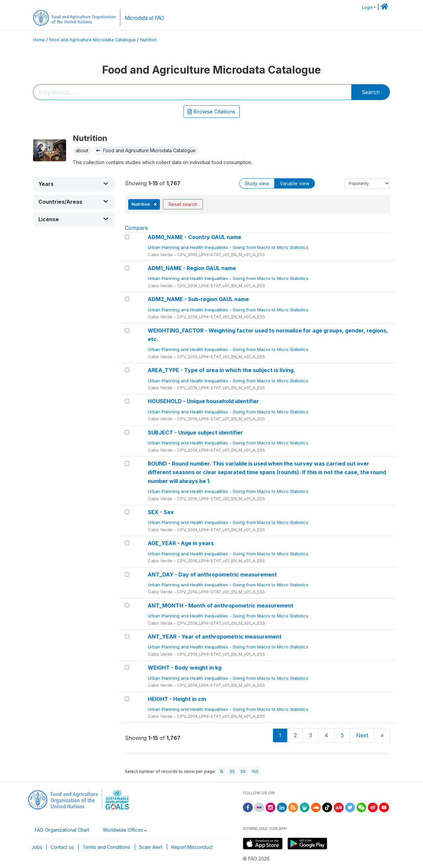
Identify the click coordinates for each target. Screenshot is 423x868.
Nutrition (148, 40)
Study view (257, 183)
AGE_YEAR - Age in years (181, 543)
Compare (136, 228)
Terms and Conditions (106, 847)
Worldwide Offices (123, 830)
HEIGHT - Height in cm (177, 699)
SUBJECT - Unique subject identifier (195, 433)
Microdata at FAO (144, 18)
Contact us (62, 847)
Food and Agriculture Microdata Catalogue (93, 40)
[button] (74, 184)
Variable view (295, 183)
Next (362, 735)
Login (367, 7)
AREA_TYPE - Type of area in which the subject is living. (221, 370)
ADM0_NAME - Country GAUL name (194, 237)
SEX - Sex (161, 512)
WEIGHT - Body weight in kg (185, 668)
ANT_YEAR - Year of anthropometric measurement (215, 637)
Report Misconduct (192, 847)
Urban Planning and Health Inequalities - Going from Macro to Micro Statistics (229, 247)
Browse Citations (211, 112)
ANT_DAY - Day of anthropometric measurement (212, 574)
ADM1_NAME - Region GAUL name (192, 268)
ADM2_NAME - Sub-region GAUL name (198, 299)
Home (39, 40)
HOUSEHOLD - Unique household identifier (203, 401)
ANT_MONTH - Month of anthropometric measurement (221, 606)
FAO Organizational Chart (62, 830)
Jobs (37, 847)
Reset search (183, 204)
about (82, 150)
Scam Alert (151, 847)
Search (371, 92)
